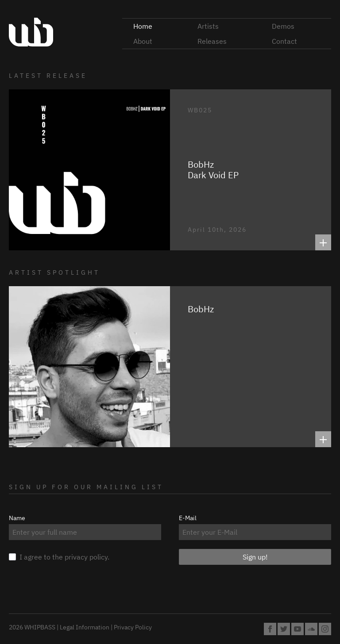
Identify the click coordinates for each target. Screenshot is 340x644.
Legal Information (85, 627)
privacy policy (86, 557)
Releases (212, 41)
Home (143, 26)
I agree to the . (59, 557)
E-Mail (188, 518)
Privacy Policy (133, 627)
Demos (283, 26)
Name (17, 518)
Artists (208, 26)
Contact (284, 41)
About (143, 41)
